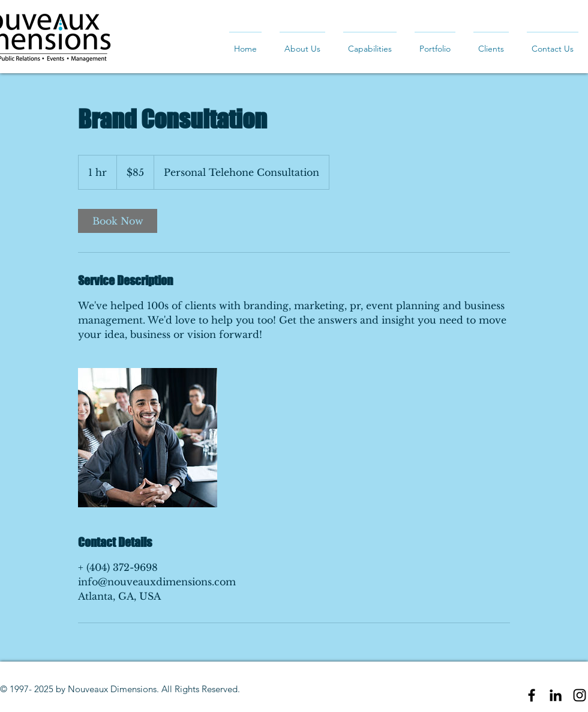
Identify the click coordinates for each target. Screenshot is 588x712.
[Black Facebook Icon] (532, 695)
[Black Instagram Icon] (580, 695)
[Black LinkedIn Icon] (556, 695)
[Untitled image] (148, 438)
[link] (118, 221)
